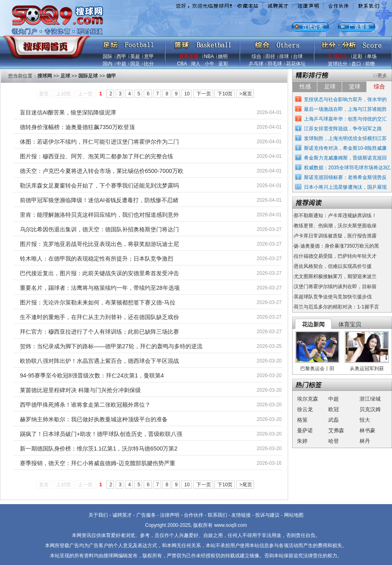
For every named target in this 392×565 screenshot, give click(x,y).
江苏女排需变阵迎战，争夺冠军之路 (343, 129)
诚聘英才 (122, 515)
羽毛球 (275, 64)
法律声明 (170, 515)
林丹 (365, 441)
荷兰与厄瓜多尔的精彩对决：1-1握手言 (336, 307)
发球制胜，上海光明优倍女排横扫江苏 (345, 138)
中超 (121, 64)
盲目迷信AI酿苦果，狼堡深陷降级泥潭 (68, 112)
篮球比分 (338, 64)
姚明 (223, 56)
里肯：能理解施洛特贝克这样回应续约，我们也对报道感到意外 (99, 215)
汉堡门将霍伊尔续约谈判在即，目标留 (335, 287)
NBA (209, 56)
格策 (302, 420)
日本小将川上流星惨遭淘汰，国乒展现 (345, 187)
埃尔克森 (308, 399)
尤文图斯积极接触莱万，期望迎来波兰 (335, 276)
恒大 (365, 420)
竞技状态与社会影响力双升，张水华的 (345, 99)
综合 (256, 56)
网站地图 (294, 515)
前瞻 (370, 64)
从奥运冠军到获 (367, 369)
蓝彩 (223, 64)
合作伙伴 (194, 515)
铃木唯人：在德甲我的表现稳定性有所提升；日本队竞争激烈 (97, 259)
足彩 (358, 56)
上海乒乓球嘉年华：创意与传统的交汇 (345, 119)
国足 (135, 64)
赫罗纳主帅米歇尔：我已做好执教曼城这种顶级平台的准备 (94, 419)
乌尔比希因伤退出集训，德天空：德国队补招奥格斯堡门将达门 (99, 229)
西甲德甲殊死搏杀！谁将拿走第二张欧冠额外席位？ (85, 405)
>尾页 (246, 94)
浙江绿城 (370, 399)
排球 (284, 56)
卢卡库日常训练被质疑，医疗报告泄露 (335, 236)
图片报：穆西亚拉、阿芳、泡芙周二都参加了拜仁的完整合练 (97, 156)
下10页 (225, 94)
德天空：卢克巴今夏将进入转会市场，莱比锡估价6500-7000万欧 (102, 171)
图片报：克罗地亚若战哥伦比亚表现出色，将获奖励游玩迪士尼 (99, 244)
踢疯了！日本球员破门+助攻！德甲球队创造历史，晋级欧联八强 (101, 434)
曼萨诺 (305, 430)
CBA (182, 64)
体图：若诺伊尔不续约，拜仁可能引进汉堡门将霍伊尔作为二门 (99, 142)
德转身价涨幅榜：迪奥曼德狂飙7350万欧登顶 (77, 127)
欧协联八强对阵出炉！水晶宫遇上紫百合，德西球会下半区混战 (99, 361)
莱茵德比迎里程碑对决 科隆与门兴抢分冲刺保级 (80, 390)
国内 (108, 64)
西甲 (121, 56)
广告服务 (146, 515)
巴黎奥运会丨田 (317, 369)
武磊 (334, 420)
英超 (135, 56)
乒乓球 (256, 64)
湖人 (196, 64)
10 (187, 94)
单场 (372, 56)
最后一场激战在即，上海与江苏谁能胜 (345, 109)
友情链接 (241, 515)
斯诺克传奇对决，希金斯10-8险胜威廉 (345, 148)
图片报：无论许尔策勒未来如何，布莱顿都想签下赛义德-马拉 (98, 302)
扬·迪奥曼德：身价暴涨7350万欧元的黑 (336, 246)
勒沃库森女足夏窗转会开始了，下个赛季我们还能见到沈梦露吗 (99, 185)
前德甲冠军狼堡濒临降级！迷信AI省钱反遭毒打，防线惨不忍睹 (99, 200)
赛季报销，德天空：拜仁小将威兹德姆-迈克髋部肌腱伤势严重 (98, 463)
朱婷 (302, 441)
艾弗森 (336, 430)
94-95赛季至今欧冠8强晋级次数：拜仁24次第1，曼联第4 (92, 375)
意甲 (149, 56)
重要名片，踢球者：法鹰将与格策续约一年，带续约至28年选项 (100, 288)
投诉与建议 (267, 515)
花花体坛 (296, 64)
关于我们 (98, 515)
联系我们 (218, 515)
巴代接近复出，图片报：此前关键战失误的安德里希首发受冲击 (99, 273)
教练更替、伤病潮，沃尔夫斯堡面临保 (335, 226)
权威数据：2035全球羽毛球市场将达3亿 (347, 168)
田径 (270, 56)
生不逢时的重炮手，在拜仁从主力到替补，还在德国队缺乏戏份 (99, 317)
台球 (298, 56)
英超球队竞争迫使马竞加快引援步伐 (333, 297)
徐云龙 (305, 409)
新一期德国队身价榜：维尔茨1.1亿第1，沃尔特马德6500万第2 (99, 449)
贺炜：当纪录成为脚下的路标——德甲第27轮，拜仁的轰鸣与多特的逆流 (111, 346)
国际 (108, 56)
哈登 (334, 441)
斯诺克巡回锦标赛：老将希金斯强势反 (345, 177)
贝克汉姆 (370, 409)
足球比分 (338, 56)
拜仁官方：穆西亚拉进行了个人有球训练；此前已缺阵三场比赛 (99, 332)
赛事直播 (189, 56)
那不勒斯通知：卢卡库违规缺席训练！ (335, 216)
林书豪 (367, 430)
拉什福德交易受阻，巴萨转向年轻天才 (335, 256)
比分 (149, 64)
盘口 (356, 64)
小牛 (209, 64)
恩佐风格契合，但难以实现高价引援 (333, 266)
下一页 (204, 94)
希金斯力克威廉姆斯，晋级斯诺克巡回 (345, 158)
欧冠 (334, 409)
